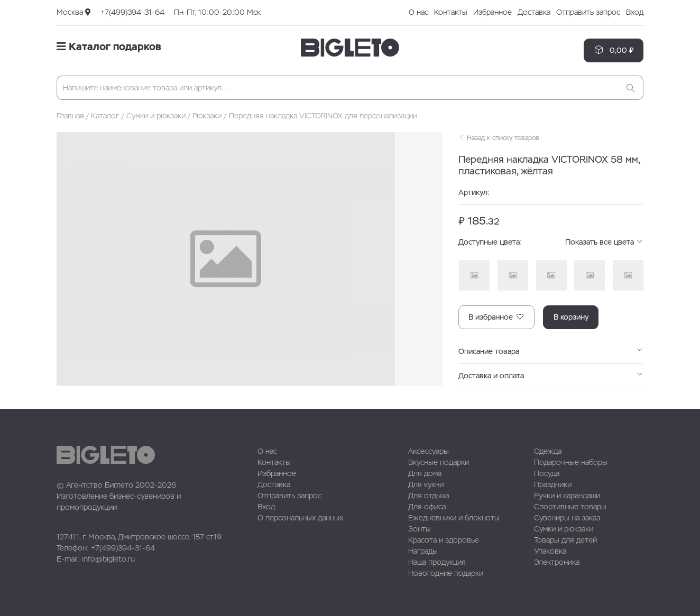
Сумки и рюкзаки (156, 116)
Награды (423, 551)
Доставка (534, 12)
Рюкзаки (207, 116)
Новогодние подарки (446, 573)
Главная (70, 116)
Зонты (420, 529)
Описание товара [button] (551, 351)
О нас (418, 12)
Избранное (492, 12)
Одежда (548, 451)
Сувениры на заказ (567, 518)
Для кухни (426, 484)
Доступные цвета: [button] (551, 242)
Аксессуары (429, 451)
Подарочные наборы (571, 462)
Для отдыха (429, 496)
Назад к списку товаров (499, 138)
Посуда (547, 473)
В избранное (496, 317)
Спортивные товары (570, 507)
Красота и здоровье (444, 540)
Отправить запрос (588, 12)
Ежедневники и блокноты (454, 518)
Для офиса (427, 507)
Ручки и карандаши (567, 496)
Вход (635, 12)
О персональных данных (300, 518)
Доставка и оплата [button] (551, 375)
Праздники (553, 484)
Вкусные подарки (439, 462)
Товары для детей (565, 540)
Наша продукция (437, 562)
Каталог (105, 116)
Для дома (425, 473)
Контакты (451, 12)
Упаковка (550, 551)
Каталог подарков (109, 46)
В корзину (571, 317)
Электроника (557, 562)
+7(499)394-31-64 (132, 12)
